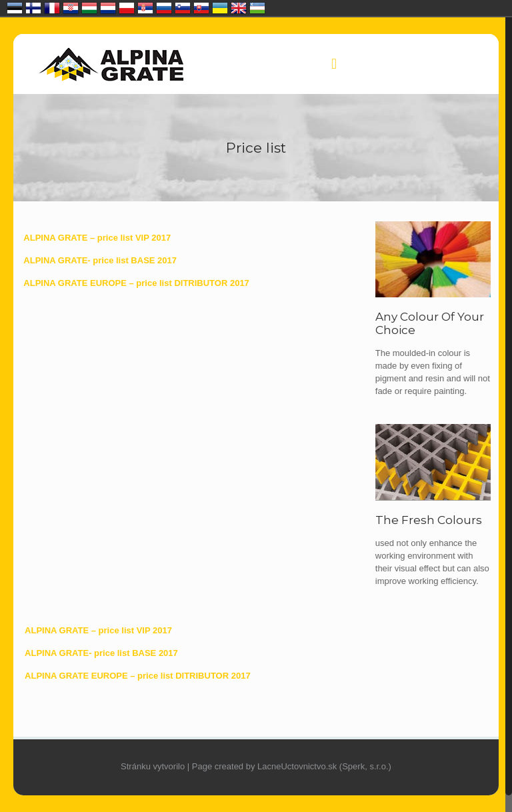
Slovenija (183, 8)
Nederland (108, 8)
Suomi (33, 8)
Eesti (15, 8)
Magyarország (89, 8)
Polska (127, 8)
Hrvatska (71, 8)
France (52, 8)
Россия (164, 8)
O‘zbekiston (257, 8)
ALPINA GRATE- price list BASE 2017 (100, 260)
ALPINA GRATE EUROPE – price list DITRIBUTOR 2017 (136, 283)
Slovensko (201, 8)
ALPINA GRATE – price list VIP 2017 (97, 238)
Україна (220, 8)
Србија (145, 8)
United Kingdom (239, 8)
